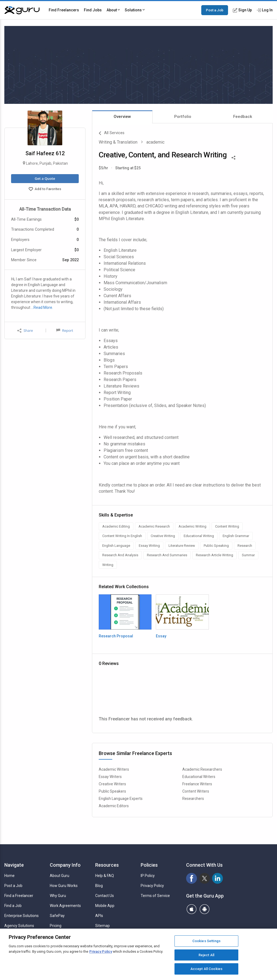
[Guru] (22, 10)
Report (65, 330)
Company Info (65, 865)
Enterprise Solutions (22, 916)
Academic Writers (114, 769)
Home (9, 876)
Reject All (206, 955)
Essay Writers (110, 777)
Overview (122, 117)
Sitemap (103, 926)
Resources (107, 865)
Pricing (56, 926)
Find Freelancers (64, 10)
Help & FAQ (105, 876)
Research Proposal (116, 636)
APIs (99, 916)
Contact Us (105, 896)
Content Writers (196, 791)
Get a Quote (45, 178)
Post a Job (215, 10)
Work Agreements (65, 906)
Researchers (193, 799)
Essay (161, 636)
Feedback (243, 117)
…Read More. (42, 307)
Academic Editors (114, 806)
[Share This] (233, 157)
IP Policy (148, 876)
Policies (149, 865)
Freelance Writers (197, 784)
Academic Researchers (202, 769)
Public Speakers (112, 791)
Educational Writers (199, 777)
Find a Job (13, 906)
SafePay (57, 916)
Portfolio (183, 117)
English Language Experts (121, 799)
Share (25, 331)
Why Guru (58, 896)
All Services (112, 133)
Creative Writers (112, 784)
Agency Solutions (19, 926)
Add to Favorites (45, 190)
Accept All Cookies (206, 969)
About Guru (60, 876)
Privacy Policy (152, 886)
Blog (99, 886)
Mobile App (105, 906)
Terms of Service (155, 896)
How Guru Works (64, 886)
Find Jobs (93, 10)
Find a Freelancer (19, 896)
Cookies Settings (206, 941)
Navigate (14, 865)
